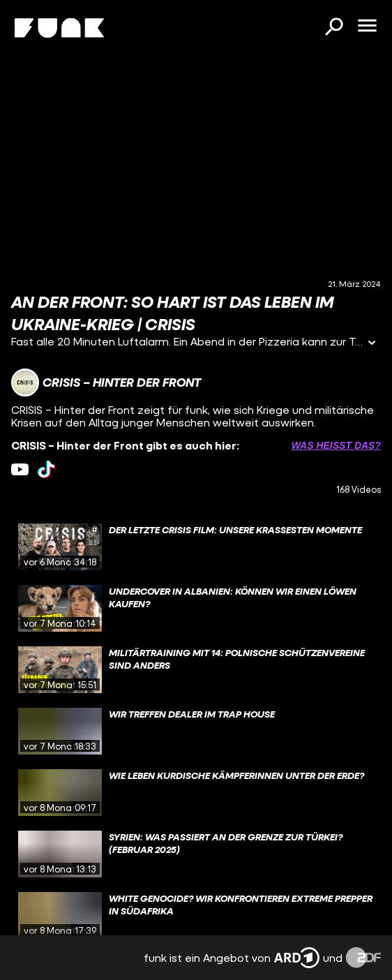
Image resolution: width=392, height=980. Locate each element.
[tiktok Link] (46, 469)
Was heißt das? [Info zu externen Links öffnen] (336, 445)
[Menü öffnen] (367, 27)
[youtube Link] (20, 469)
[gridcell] (196, 547)
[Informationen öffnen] (372, 344)
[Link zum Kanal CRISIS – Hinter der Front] (106, 383)
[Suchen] (333, 28)
